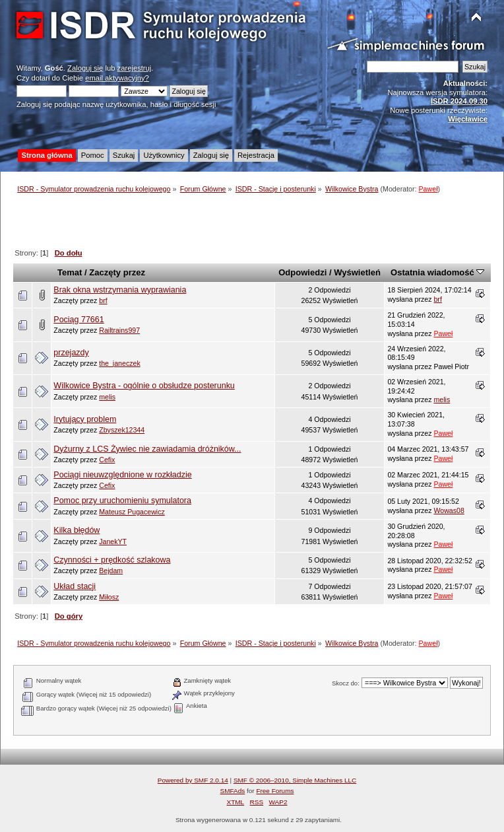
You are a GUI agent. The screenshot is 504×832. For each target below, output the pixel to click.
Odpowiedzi (302, 272)
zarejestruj (135, 68)
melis (107, 397)
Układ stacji (75, 586)
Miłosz (109, 597)
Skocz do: (346, 683)
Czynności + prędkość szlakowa (112, 560)
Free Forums (275, 791)
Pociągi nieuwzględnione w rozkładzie (122, 475)
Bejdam (111, 571)
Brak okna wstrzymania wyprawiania (120, 290)
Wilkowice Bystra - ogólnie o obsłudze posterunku (144, 386)
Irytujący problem (85, 419)
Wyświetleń (357, 272)
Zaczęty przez (117, 272)
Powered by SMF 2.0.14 (193, 780)
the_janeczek (119, 363)
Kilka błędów (77, 530)
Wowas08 (449, 510)
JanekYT (113, 541)
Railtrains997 (119, 330)
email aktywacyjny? (117, 78)
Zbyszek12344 (122, 430)
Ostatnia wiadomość (437, 272)
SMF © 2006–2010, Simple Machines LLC (295, 780)
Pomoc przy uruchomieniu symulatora (122, 501)
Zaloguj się (85, 68)
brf (103, 300)
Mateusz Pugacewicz (132, 512)
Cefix (107, 460)
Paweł (428, 189)
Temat (70, 272)
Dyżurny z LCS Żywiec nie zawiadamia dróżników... (147, 449)
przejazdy (71, 353)
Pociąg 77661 (79, 320)
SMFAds (233, 791)
